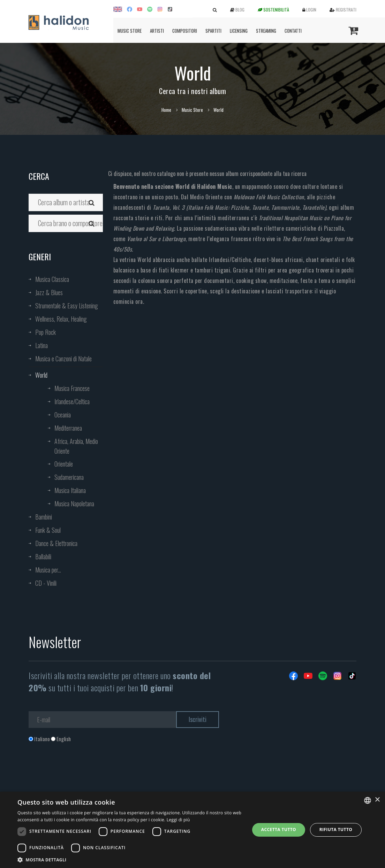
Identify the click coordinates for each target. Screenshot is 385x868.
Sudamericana (69, 477)
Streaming (266, 31)
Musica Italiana (70, 490)
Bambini (44, 517)
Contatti (293, 31)
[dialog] (192, 830)
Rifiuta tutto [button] (336, 829)
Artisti (157, 31)
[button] (130, 859)
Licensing (239, 31)
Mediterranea (68, 428)
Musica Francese (72, 388)
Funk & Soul (48, 530)
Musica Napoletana (74, 504)
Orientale (64, 464)
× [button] (377, 800)
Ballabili (43, 556)
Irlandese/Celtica (72, 401)
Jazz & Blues (49, 292)
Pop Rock (46, 332)
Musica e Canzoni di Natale (63, 359)
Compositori (185, 31)
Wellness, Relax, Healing (61, 319)
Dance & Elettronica (56, 543)
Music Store (130, 31)
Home (166, 110)
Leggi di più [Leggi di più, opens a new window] (178, 820)
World (41, 375)
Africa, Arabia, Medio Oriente (76, 446)
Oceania (63, 415)
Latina (41, 345)
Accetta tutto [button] (279, 829)
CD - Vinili (46, 583)
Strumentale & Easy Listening (67, 306)
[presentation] (82, 771)
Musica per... (48, 570)
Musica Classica (52, 279)
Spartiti (213, 31)
